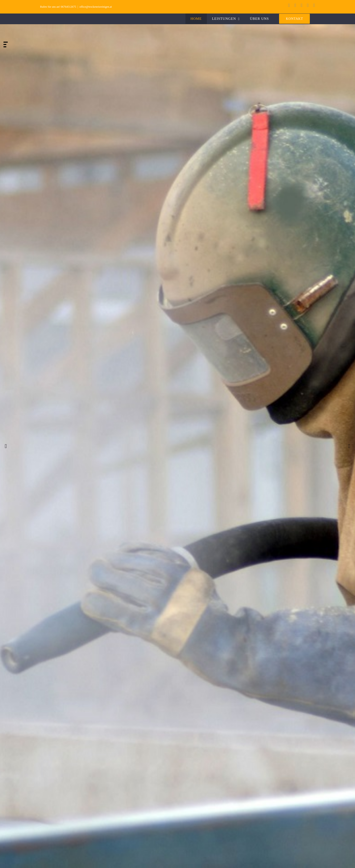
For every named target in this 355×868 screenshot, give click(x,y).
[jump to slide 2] (5, 44)
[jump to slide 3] (5, 47)
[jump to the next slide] (349, 446)
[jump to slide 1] (6, 42)
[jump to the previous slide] (6, 446)
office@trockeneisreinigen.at (96, 7)
